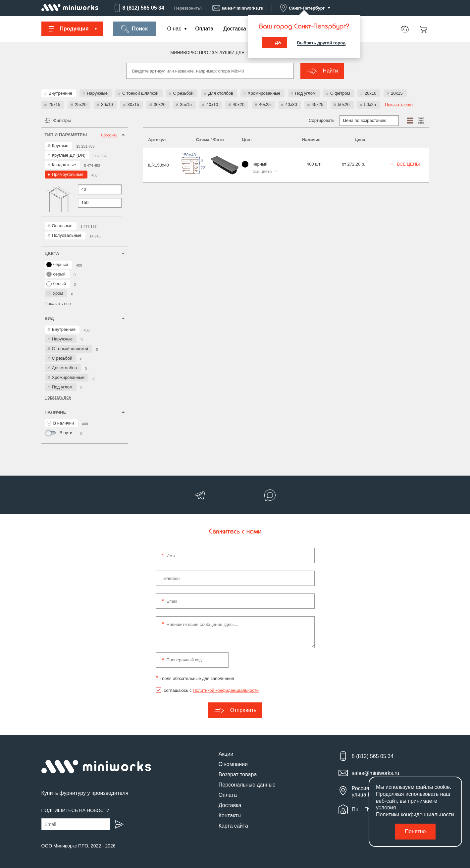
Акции (226, 754)
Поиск (134, 29)
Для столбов (220, 93)
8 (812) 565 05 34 (139, 8)
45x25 (317, 104)
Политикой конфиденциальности (226, 690)
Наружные (97, 93)
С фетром (340, 93)
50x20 (344, 104)
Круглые (60, 146)
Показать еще (399, 105)
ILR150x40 (158, 165)
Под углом (305, 93)
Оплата (204, 29)
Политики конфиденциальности (415, 815)
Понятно (416, 831)
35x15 (186, 104)
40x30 (291, 104)
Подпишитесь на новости (76, 810)
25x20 (81, 104)
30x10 (107, 104)
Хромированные (264, 93)
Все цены (405, 164)
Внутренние (61, 93)
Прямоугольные (68, 174)
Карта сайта (233, 826)
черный (57, 265)
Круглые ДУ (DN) (69, 155)
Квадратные (64, 165)
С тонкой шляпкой (140, 93)
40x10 (212, 104)
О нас (174, 29)
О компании (233, 764)
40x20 (238, 104)
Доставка (235, 29)
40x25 (265, 104)
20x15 (397, 93)
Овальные (62, 226)
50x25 (370, 104)
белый (56, 284)
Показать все (58, 304)
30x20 (159, 104)
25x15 (54, 104)
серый (56, 274)
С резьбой (183, 93)
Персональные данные (247, 785)
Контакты (230, 816)
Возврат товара (238, 774)
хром (55, 293)
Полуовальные (67, 235)
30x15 (133, 104)
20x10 (370, 93)
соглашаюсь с (211, 690)
